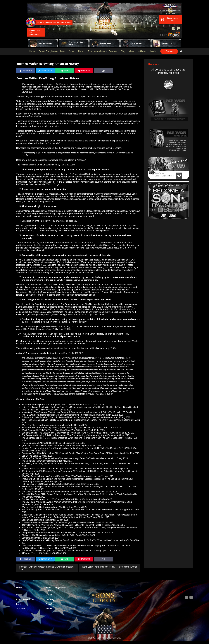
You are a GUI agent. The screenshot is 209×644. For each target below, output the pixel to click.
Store (72, 51)
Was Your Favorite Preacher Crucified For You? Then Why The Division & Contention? (62, 476)
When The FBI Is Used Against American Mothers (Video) (48, 425)
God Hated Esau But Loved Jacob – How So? (43, 548)
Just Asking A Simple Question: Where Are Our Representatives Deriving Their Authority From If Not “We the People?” (76, 464)
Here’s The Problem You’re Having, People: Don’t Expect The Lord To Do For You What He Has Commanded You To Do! (77, 540)
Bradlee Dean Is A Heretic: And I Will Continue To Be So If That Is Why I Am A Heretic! (61, 499)
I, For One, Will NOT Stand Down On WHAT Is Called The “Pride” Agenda (56, 446)
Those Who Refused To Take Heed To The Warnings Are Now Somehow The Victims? (61, 522)
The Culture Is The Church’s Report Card (41, 461)
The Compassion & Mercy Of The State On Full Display (47, 443)
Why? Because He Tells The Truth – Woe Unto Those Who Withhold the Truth (58, 430)
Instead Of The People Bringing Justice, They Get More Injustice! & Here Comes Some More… (66, 428)
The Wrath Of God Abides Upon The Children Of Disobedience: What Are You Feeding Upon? (65, 551)
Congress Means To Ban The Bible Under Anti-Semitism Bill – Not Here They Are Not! (61, 533)
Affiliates (142, 51)
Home (32, 51)
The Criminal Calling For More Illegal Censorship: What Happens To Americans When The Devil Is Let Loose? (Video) (76, 438)
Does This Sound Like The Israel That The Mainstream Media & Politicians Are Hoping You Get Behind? (70, 545)
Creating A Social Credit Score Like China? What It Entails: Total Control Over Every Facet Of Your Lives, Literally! (74, 453)
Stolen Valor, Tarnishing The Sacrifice (39, 520)
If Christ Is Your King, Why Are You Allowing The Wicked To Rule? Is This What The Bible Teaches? (67, 525)
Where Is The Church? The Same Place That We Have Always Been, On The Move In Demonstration (68, 458)
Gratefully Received (49, 23)
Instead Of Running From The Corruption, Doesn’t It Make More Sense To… (57, 405)
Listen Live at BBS (169, 19)
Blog (123, 51)
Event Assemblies (96, 51)
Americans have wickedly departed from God (47, 353)
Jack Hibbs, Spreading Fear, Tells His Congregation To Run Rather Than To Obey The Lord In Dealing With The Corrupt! (77, 420)
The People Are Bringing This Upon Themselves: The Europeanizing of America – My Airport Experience (70, 435)
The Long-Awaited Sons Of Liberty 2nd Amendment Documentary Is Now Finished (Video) (64, 492)
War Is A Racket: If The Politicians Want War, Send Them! (48, 507)
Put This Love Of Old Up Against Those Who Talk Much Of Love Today (54, 484)
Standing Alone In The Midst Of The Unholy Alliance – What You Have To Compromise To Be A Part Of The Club (73, 433)
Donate (169, 51)
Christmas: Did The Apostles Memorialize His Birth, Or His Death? (52, 535)
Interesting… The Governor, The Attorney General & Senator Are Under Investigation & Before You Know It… (72, 412)
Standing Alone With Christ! (34, 538)
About (132, 51)
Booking (113, 51)
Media (153, 51)
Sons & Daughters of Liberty (52, 51)
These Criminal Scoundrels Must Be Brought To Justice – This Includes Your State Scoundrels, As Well (69, 469)
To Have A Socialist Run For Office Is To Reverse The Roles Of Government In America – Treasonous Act (70, 417)
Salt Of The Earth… (31, 456)
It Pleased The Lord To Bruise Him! (38, 553)
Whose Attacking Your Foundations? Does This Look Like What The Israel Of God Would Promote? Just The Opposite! (77, 510)
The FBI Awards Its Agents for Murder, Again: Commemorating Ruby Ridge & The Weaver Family (66, 415)
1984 (31, 92)
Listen (81, 51)
